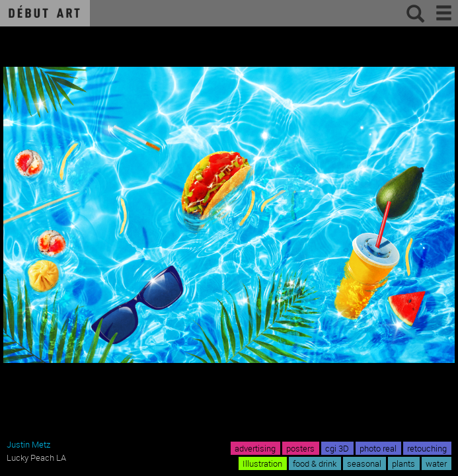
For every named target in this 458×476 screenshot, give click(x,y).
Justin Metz (28, 444)
